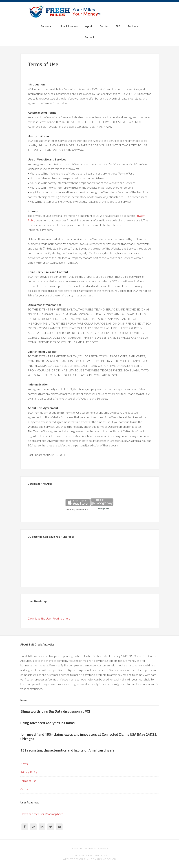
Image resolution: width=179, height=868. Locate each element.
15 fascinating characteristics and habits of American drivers (67, 750)
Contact (25, 789)
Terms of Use (28, 781)
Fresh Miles (89, 13)
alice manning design (102, 859)
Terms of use (79, 848)
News (24, 764)
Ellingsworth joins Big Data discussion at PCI (55, 711)
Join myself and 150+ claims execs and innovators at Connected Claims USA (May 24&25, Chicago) (89, 736)
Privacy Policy (29, 772)
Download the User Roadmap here (49, 618)
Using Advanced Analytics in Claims (47, 723)
